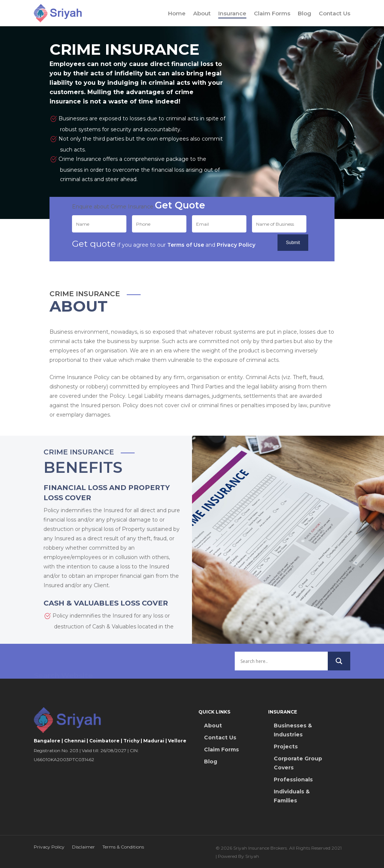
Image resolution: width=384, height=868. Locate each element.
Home (177, 13)
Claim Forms (272, 13)
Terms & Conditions (123, 847)
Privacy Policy (49, 847)
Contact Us (334, 13)
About (202, 13)
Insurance (232, 13)
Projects (286, 747)
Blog (304, 13)
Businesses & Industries (293, 730)
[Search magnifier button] (339, 678)
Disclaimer (83, 847)
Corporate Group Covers (298, 763)
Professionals (293, 780)
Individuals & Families (292, 796)
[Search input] (281, 678)
